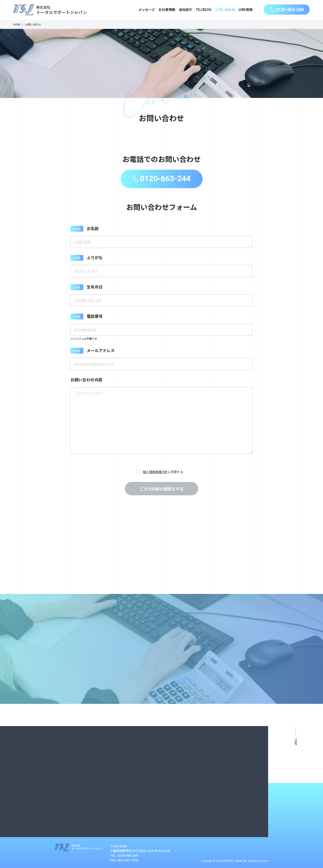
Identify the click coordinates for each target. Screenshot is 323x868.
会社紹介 (185, 9)
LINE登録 (246, 9)
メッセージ (147, 9)
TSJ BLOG (204, 9)
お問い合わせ (225, 9)
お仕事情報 (167, 9)
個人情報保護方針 (155, 472)
